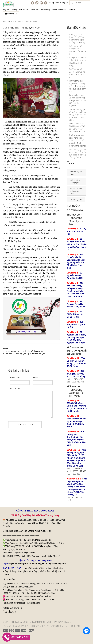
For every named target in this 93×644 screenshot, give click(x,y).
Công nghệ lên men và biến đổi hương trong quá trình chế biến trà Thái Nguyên (76, 100)
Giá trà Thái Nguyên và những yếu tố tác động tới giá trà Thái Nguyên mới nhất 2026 (77, 115)
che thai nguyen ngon (12, 351)
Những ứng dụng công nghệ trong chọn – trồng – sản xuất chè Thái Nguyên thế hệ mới (76, 140)
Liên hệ (71, 10)
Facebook (9, 612)
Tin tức (54, 10)
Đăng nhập (54, 3)
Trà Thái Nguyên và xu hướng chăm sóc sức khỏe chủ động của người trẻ (76, 153)
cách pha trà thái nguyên (33, 351)
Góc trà (32, 10)
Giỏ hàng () (11, 14)
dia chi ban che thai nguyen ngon (17, 354)
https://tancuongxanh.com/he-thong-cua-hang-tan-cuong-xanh (37, 564)
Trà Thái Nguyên (10, 182)
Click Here (46, 531)
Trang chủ (6, 10)
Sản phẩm (24, 10)
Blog (4, 21)
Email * (36, 378)
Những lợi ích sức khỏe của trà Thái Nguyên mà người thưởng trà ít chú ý (76, 38)
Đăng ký (64, 3)
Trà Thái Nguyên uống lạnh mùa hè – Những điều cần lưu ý (77, 73)
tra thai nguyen (14, 257)
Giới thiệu (14, 10)
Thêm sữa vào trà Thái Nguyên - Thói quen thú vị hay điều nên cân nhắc (76, 128)
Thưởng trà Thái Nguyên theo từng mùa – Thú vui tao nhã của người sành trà (77, 86)
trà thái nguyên (52, 267)
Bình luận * (15, 388)
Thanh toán (62, 10)
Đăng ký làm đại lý (43, 10)
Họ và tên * (15, 378)
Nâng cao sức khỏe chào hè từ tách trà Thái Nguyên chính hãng (76, 62)
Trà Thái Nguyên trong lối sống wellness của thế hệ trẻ (77, 50)
